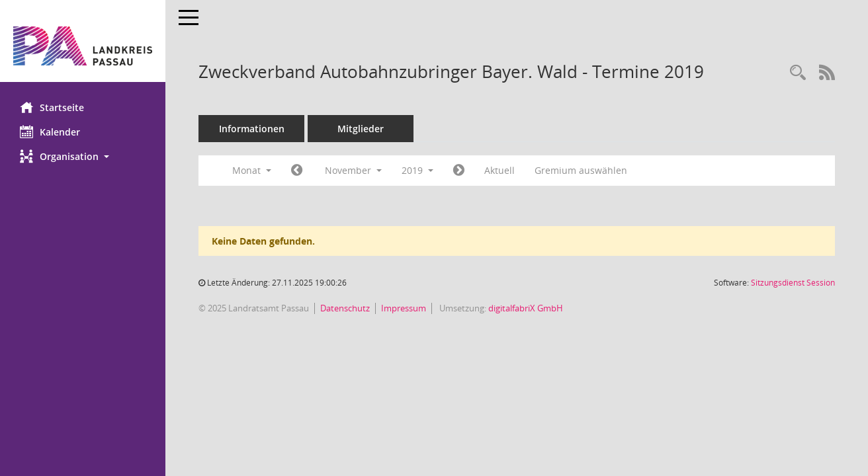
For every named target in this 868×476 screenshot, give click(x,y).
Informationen (252, 129)
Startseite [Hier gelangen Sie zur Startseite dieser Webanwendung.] (52, 107)
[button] (83, 156)
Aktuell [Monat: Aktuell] (499, 170)
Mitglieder (361, 129)
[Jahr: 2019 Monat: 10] (297, 171)
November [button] (353, 170)
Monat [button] (252, 170)
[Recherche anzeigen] (798, 73)
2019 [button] (417, 170)
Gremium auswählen (581, 170)
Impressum (404, 308)
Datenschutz (345, 308)
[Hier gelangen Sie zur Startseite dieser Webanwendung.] (83, 46)
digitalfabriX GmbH (526, 308)
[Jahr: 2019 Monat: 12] (459, 171)
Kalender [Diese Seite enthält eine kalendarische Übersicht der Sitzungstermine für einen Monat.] (50, 132)
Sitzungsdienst (793, 283)
